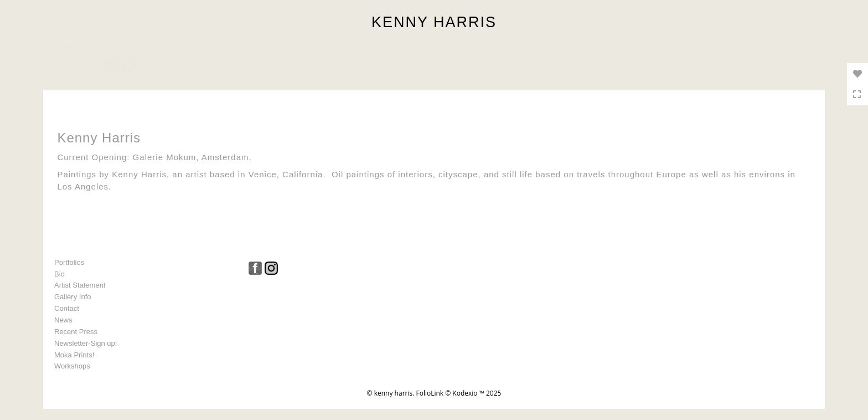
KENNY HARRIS (434, 22)
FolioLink (430, 393)
